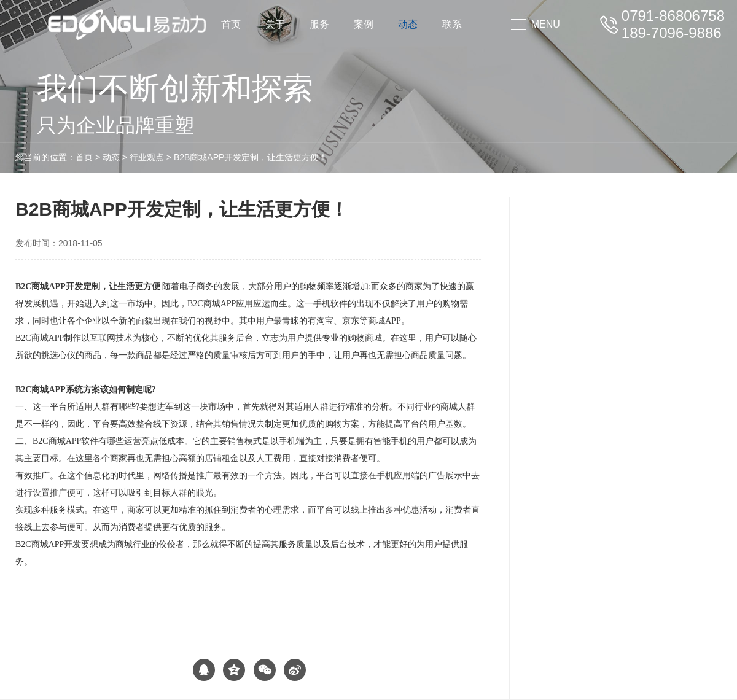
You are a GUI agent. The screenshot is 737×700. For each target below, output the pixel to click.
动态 (408, 24)
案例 (364, 24)
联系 (452, 24)
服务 (319, 24)
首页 (231, 24)
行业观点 (147, 157)
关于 (275, 24)
